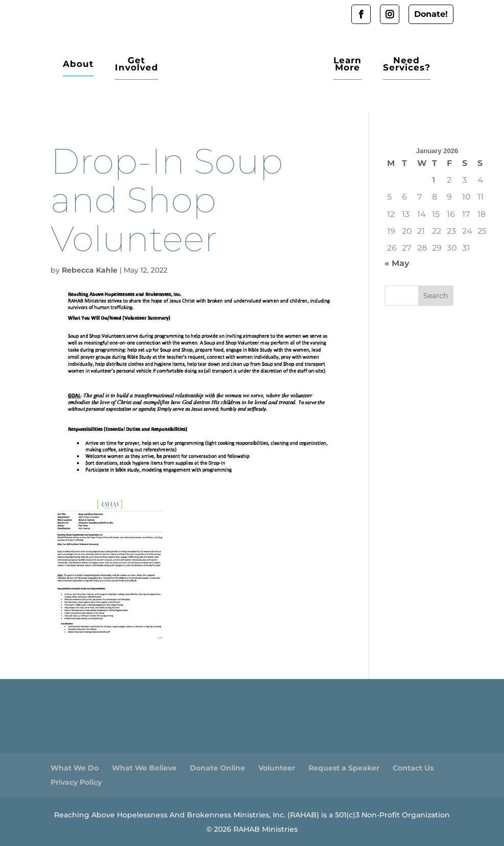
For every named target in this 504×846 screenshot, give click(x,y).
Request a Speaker (344, 768)
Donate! (431, 14)
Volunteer (277, 768)
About (78, 65)
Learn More (347, 65)
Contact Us (413, 768)
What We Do (75, 768)
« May (397, 263)
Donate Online (218, 768)
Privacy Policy (76, 782)
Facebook (361, 14)
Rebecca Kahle (90, 270)
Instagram (390, 14)
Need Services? (407, 65)
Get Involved (137, 65)
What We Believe (144, 768)
